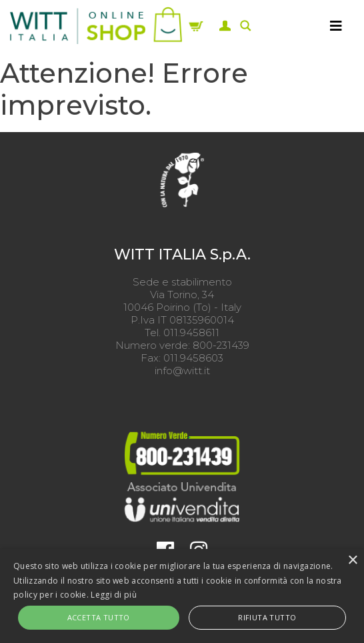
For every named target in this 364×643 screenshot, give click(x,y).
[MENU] (336, 25)
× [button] (352, 561)
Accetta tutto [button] (99, 617)
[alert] (182, 596)
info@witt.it (182, 371)
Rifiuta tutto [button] (267, 617)
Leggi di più (114, 595)
